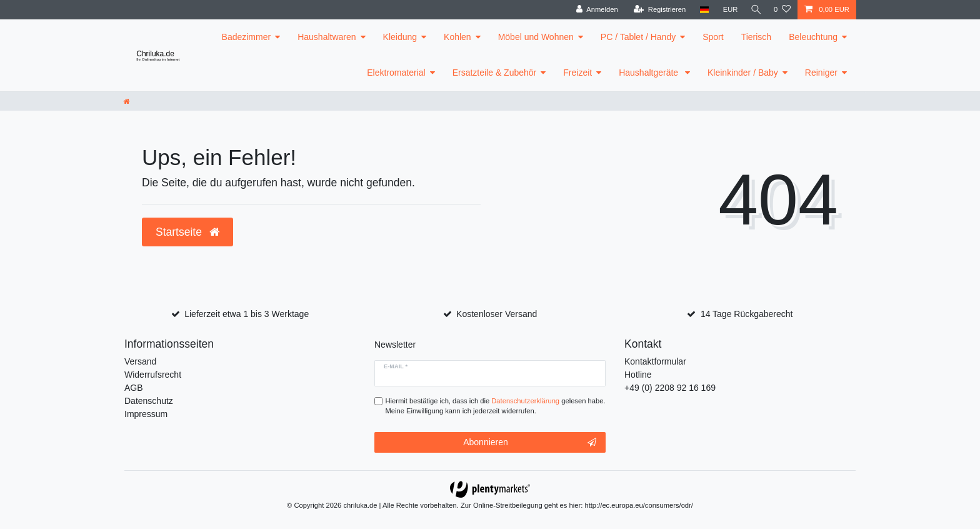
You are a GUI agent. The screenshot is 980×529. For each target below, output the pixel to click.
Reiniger (821, 73)
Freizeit (577, 73)
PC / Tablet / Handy (638, 37)
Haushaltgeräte (650, 73)
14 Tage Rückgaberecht (747, 314)
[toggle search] (754, 10)
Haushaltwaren (327, 37)
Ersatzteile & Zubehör (495, 73)
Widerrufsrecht (153, 375)
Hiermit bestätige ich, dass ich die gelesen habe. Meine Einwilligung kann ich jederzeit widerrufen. (496, 406)
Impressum (146, 414)
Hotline (638, 375)
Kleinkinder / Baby (743, 73)
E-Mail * (396, 366)
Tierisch (757, 37)
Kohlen (457, 37)
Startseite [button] (187, 232)
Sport (713, 37)
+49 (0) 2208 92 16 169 (670, 388)
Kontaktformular (655, 361)
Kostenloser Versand (497, 314)
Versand (140, 361)
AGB (134, 388)
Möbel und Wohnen (536, 37)
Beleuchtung (813, 37)
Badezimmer (247, 37)
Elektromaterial (396, 73)
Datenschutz (149, 401)
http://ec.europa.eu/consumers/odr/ (639, 505)
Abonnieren (530, 443)
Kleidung (400, 37)
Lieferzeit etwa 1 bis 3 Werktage (247, 314)
